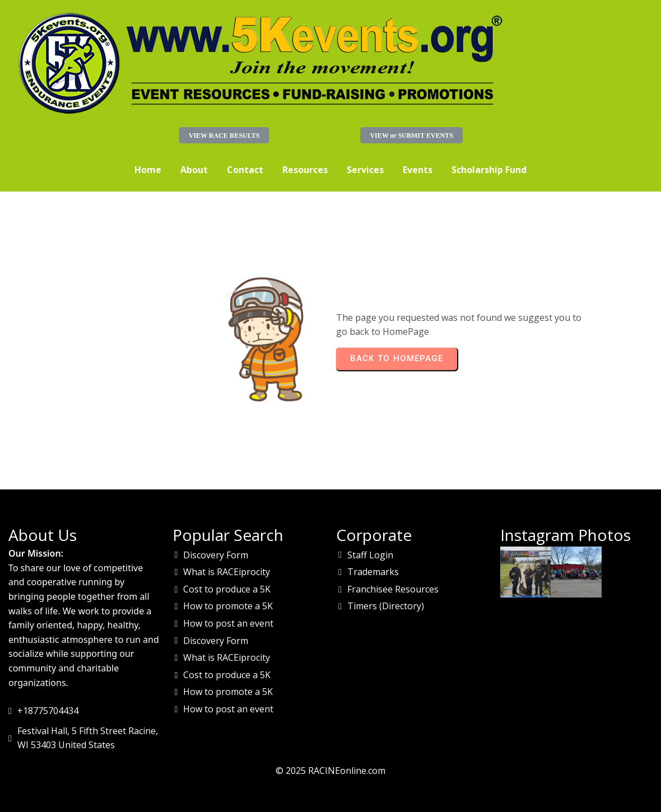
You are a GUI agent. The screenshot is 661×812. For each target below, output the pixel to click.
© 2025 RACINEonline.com (330, 771)
